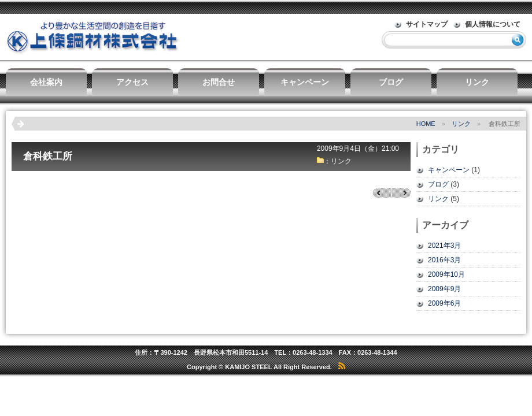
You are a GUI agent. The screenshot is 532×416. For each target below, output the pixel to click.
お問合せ (219, 82)
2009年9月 (444, 289)
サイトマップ (427, 24)
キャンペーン (305, 82)
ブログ (391, 82)
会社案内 (46, 82)
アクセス (132, 82)
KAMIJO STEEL (248, 367)
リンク (477, 82)
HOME (426, 124)
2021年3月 (444, 246)
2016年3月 (444, 260)
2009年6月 (444, 303)
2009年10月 (446, 274)
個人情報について (493, 24)
